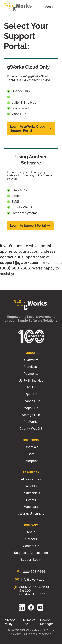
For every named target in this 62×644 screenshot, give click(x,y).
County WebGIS (31, 429)
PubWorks (31, 422)
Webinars (31, 507)
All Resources (31, 479)
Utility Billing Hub (31, 381)
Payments (31, 374)
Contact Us (31, 546)
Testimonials (31, 493)
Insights (31, 486)
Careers (31, 539)
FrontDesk (31, 367)
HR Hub (31, 387)
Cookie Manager (47, 622)
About (31, 532)
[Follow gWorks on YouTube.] (40, 607)
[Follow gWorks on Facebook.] (31, 607)
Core (31, 454)
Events (31, 500)
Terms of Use (29, 622)
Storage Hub (31, 415)
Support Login (31, 560)
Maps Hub (31, 408)
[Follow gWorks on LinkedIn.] (22, 607)
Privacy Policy (9, 622)
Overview (31, 360)
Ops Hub (31, 394)
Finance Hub (31, 401)
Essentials (31, 447)
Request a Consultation (31, 553)
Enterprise (31, 461)
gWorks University (31, 514)
